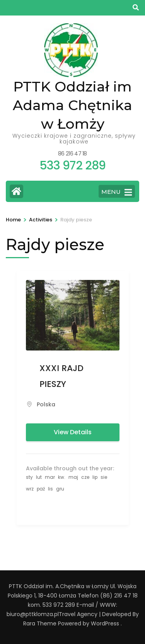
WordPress (105, 623)
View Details (73, 432)
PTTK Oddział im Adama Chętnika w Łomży (72, 105)
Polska (46, 404)
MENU (117, 192)
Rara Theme (40, 623)
